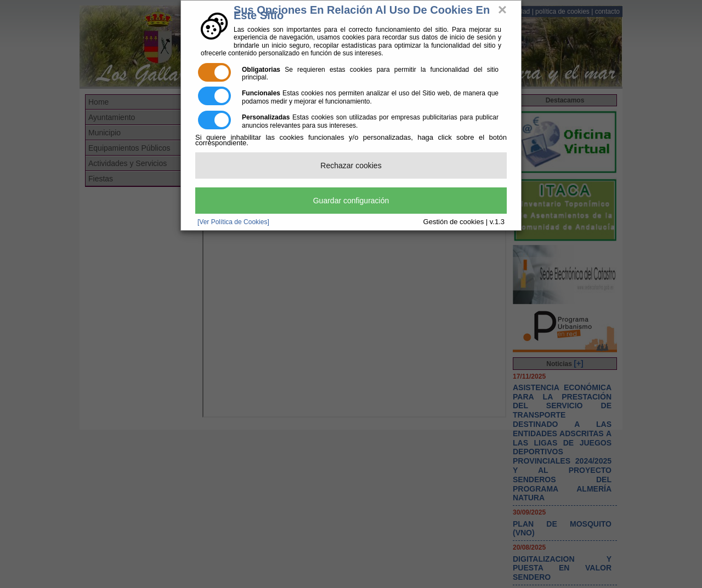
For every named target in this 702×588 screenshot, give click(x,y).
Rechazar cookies (351, 165)
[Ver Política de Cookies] (233, 222)
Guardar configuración (351, 201)
